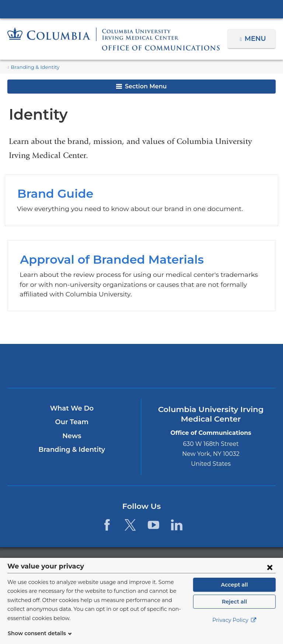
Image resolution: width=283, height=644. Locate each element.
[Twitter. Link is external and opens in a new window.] (130, 525)
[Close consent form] (270, 576)
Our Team (72, 422)
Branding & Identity (32, 67)
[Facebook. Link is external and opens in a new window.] (107, 525)
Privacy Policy (234, 629)
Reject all (234, 610)
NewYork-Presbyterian (185, 369)
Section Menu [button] (141, 86)
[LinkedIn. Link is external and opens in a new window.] (177, 525)
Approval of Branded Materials (141, 276)
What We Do (72, 408)
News (72, 436)
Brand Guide (141, 200)
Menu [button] (256, 39)
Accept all (234, 594)
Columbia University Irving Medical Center (141, 9)
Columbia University (156, 562)
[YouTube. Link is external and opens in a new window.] (153, 525)
